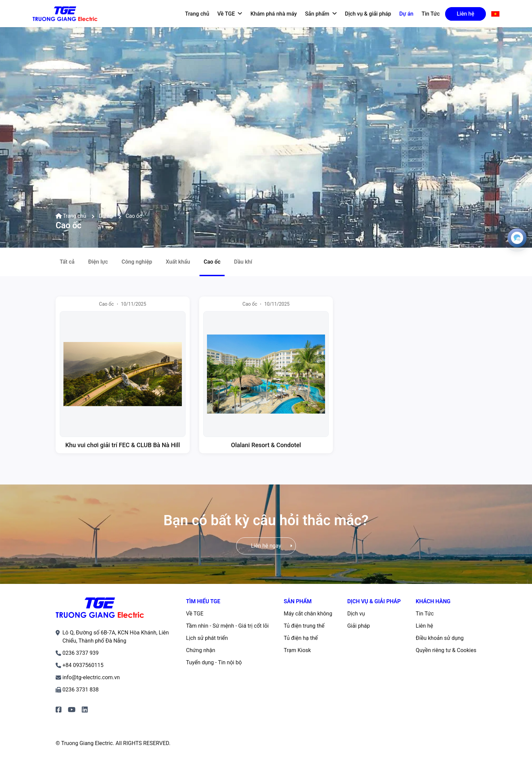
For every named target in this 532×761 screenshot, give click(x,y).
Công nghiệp (137, 262)
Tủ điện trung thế (304, 626)
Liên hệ (424, 626)
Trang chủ (71, 216)
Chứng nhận (201, 650)
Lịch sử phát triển (207, 638)
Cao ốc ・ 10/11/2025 (123, 304)
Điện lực (98, 262)
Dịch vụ (356, 614)
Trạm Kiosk (297, 650)
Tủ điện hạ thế (301, 638)
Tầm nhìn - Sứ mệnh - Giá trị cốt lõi (227, 626)
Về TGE (195, 614)
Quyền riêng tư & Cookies (446, 650)
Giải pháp (358, 626)
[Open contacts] (517, 238)
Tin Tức (425, 614)
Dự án (106, 216)
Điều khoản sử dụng (440, 638)
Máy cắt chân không (308, 614)
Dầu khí (243, 262)
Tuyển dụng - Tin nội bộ (214, 662)
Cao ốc (134, 216)
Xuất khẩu (178, 262)
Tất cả (67, 262)
